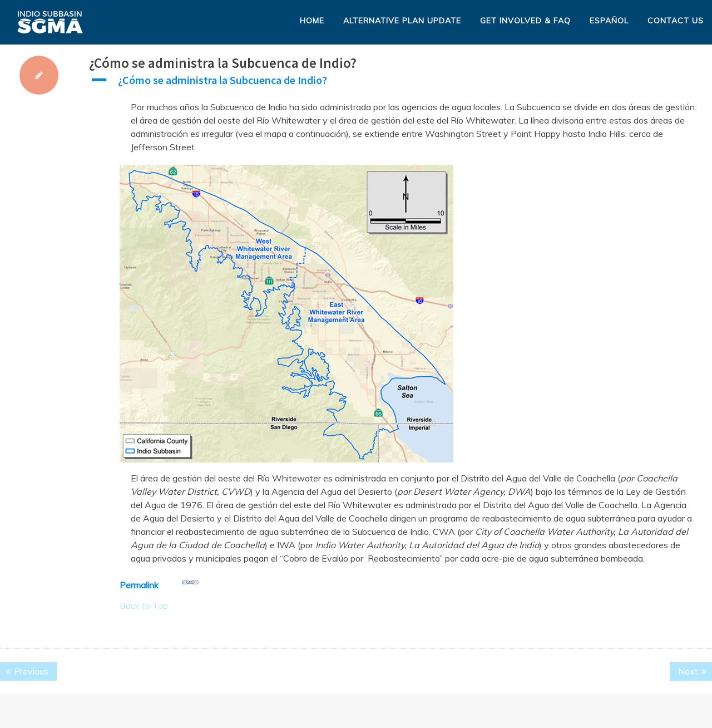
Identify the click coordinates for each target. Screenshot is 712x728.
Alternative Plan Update (402, 21)
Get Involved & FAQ (525, 21)
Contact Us (676, 21)
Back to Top (144, 606)
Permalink (159, 582)
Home (312, 21)
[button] (400, 83)
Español (609, 21)
